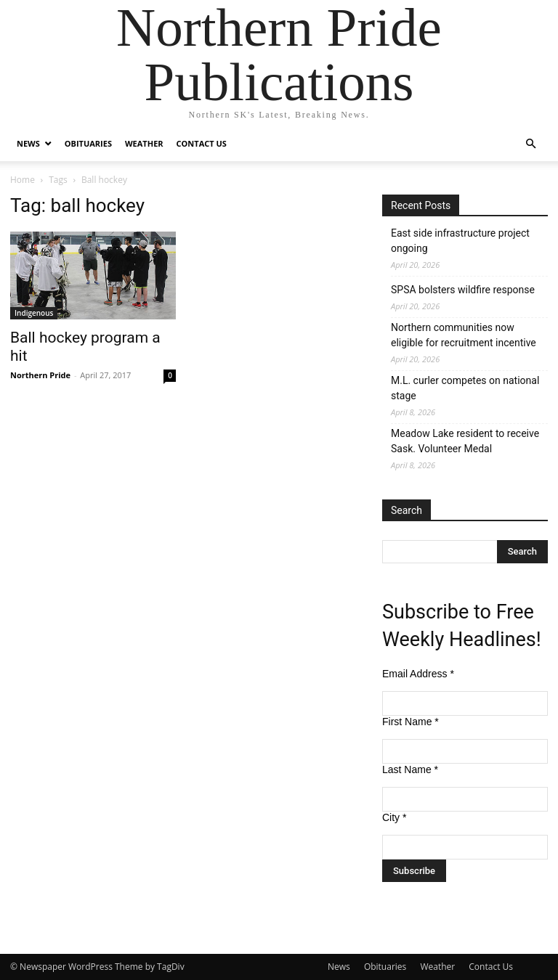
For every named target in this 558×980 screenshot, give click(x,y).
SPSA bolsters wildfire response (463, 290)
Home (23, 180)
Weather (144, 143)
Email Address (418, 674)
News (28, 143)
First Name (411, 722)
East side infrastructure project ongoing (460, 241)
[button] (530, 144)
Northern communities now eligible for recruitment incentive (464, 335)
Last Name (410, 769)
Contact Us (202, 143)
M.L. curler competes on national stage (465, 388)
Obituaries (88, 143)
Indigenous (34, 313)
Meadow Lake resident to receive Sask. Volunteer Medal (465, 441)
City (394, 817)
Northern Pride (40, 375)
